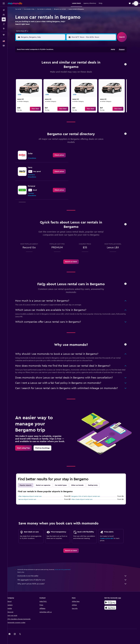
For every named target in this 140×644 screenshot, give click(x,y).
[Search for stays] (4, 15)
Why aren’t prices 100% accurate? (75, 584)
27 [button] (56, 79)
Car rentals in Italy (32, 9)
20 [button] (56, 73)
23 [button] (35, 79)
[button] (4, 3)
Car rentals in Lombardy (47, 9)
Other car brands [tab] (80, 485)
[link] (32, 96)
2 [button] (35, 63)
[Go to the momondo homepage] (15, 3)
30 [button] (35, 84)
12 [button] (51, 68)
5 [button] (51, 63)
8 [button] (66, 63)
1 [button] (66, 58)
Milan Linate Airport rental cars (85, 499)
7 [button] (61, 63)
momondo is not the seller (75, 576)
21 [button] (61, 73)
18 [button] (45, 73)
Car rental (21, 9)
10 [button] (40, 68)
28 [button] (61, 79)
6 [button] (56, 63)
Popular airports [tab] (28, 485)
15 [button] (66, 68)
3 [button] (40, 63)
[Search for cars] (4, 19)
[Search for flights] (4, 10)
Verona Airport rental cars (30, 499)
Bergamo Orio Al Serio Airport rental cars (89, 496)
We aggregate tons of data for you (75, 580)
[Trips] (4, 35)
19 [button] (51, 73)
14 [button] (61, 68)
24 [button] (40, 79)
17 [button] (40, 73)
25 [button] (45, 79)
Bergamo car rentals (63, 9)
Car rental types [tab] (64, 485)
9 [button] (35, 68)
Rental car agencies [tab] (46, 485)
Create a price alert (110, 538)
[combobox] (24, 31)
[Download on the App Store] (113, 608)
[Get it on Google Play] (113, 602)
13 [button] (56, 68)
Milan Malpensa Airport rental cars (33, 496)
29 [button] (66, 79)
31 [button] (40, 84)
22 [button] (66, 73)
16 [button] (35, 73)
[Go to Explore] (4, 29)
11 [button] (45, 68)
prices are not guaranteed (65, 570)
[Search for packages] (4, 24)
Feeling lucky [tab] (96, 485)
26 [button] (51, 79)
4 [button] (45, 63)
